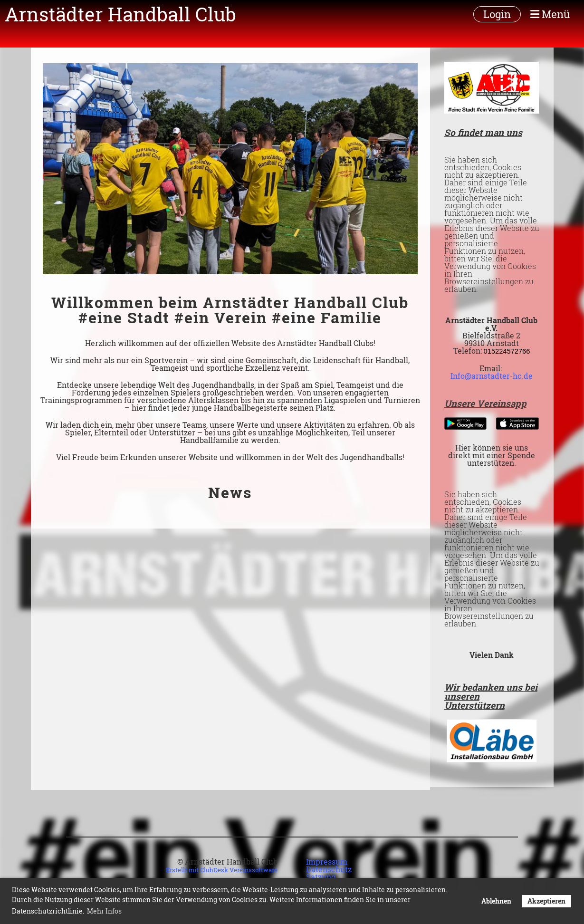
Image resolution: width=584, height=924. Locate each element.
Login (497, 14)
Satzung (321, 877)
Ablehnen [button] (496, 901)
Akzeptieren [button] (546, 901)
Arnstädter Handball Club (120, 14)
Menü (550, 14)
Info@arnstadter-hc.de (492, 376)
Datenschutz (329, 869)
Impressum (327, 861)
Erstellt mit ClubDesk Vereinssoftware (222, 870)
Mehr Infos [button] (104, 911)
